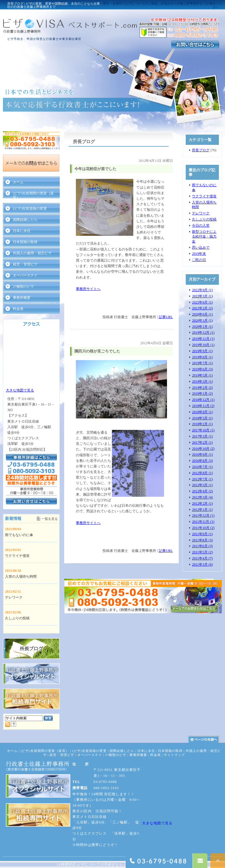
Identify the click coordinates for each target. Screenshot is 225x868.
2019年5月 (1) (202, 375)
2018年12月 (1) (203, 400)
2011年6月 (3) (202, 546)
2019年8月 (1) (202, 357)
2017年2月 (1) (202, 443)
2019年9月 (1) (202, 351)
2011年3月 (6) (202, 564)
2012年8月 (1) (202, 473)
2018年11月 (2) (203, 406)
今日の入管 (201, 226)
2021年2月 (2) (202, 308)
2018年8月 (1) (202, 412)
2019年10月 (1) (203, 345)
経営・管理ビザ (25, 264)
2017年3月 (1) (202, 436)
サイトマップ (174, 755)
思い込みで (201, 247)
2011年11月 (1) (203, 522)
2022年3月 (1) (202, 296)
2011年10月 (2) (203, 528)
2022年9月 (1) (202, 290)
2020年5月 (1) (202, 321)
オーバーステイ (25, 275)
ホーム (18, 182)
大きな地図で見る (20, 390)
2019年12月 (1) (203, 333)
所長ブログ (201, 150)
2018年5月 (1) (202, 418)
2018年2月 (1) (202, 424)
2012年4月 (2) (202, 491)
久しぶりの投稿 (204, 219)
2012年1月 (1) (202, 510)
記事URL (166, 317)
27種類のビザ (23, 286)
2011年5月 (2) (202, 552)
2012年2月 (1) (202, 503)
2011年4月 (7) (202, 558)
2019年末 (199, 254)
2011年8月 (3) (202, 540)
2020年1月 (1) (202, 327)
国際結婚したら (25, 220)
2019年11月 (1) (203, 339)
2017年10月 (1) (203, 430)
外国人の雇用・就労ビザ (32, 253)
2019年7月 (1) (202, 363)
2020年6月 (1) (202, 314)
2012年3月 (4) (202, 497)
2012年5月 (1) (202, 485)
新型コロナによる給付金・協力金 (204, 237)
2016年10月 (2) (203, 449)
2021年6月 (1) (202, 302)
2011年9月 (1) (202, 534)
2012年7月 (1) (202, 479)
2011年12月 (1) (203, 516)
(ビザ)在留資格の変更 (30, 208)
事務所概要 (22, 298)
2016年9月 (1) (202, 455)
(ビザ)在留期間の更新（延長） (33, 195)
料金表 (18, 309)
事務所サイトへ (88, 289)
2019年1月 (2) (202, 394)
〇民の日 (199, 260)
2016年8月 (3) (202, 461)
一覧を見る (50, 519)
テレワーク (201, 213)
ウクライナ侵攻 (204, 196)
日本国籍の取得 (25, 242)
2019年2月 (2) (202, 388)
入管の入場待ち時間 (21, 577)
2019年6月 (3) (202, 369)
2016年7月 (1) (202, 467)
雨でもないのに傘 (19, 535)
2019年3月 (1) (202, 382)
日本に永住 (22, 231)
